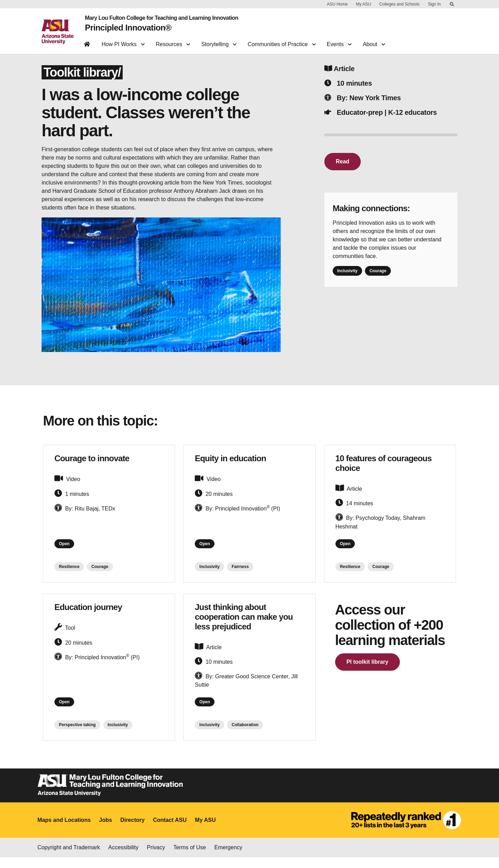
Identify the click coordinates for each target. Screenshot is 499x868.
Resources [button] (173, 40)
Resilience (69, 575)
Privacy (156, 858)
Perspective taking (77, 736)
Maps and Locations (64, 831)
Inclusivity (347, 276)
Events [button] (339, 40)
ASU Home (337, 4)
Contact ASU (170, 831)
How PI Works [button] (123, 40)
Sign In (434, 4)
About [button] (374, 40)
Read (343, 167)
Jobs (106, 831)
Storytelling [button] (219, 40)
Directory (132, 831)
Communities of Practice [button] (282, 40)
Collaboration (245, 736)
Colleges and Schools (400, 4)
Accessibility (124, 858)
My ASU (363, 4)
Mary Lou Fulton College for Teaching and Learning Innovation (156, 17)
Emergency (228, 858)
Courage (378, 276)
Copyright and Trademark (69, 858)
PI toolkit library (367, 670)
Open (67, 550)
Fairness (240, 575)
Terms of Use (190, 858)
